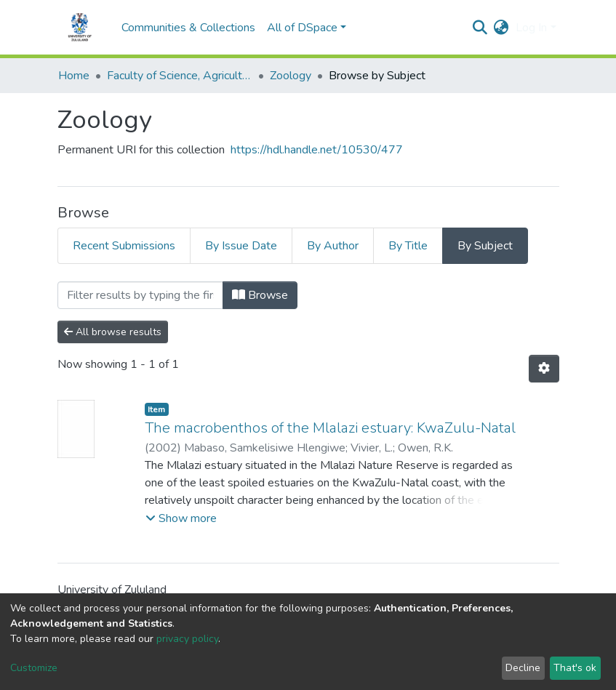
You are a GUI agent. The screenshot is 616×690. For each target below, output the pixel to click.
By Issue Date (241, 246)
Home (74, 76)
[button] (501, 28)
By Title (408, 246)
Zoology (291, 76)
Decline (523, 668)
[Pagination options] (544, 369)
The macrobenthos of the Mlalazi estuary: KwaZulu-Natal (330, 428)
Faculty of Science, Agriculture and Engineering (180, 76)
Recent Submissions (124, 246)
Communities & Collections (188, 28)
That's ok (575, 668)
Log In (531, 28)
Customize (34, 668)
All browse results (113, 332)
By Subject (485, 246)
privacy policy (187, 639)
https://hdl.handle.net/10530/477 (317, 150)
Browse (260, 295)
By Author (333, 246)
